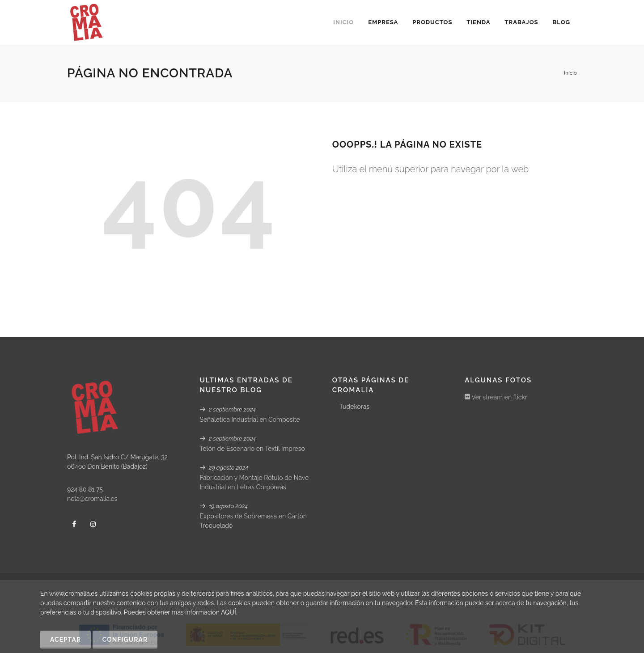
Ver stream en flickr (496, 397)
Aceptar (66, 640)
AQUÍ (229, 612)
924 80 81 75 (85, 489)
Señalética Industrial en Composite (250, 420)
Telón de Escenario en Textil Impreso (252, 449)
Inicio (570, 73)
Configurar (125, 640)
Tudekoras (354, 407)
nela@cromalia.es (92, 499)
